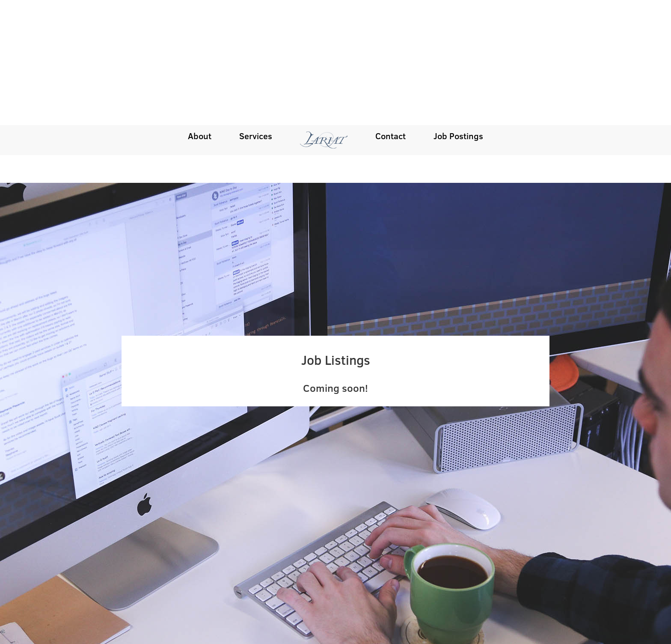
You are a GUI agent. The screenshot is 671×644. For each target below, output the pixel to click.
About (200, 10)
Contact (390, 10)
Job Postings (458, 10)
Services (256, 10)
